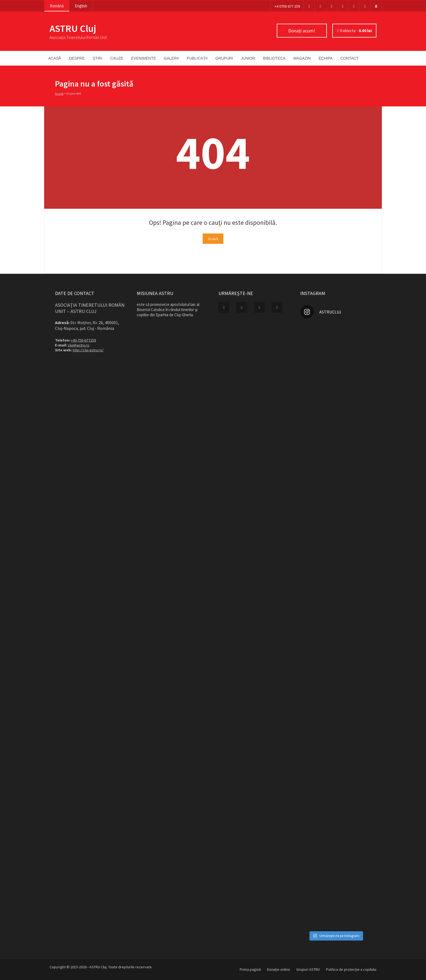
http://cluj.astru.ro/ (88, 350)
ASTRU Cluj (73, 28)
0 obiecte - (356, 31)
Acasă (55, 58)
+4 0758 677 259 (287, 6)
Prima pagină (250, 969)
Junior (248, 58)
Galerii (171, 58)
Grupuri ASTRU (308, 969)
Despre (77, 58)
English (81, 6)
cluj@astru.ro (79, 345)
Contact (350, 58)
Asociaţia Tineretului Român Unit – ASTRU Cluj (90, 308)
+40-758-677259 (83, 340)
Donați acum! (302, 31)
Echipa (326, 58)
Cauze (117, 58)
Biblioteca (274, 58)
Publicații (197, 58)
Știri (98, 58)
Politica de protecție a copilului (351, 969)
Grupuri (224, 58)
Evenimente (143, 58)
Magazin (302, 58)
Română (57, 6)
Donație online (279, 969)
